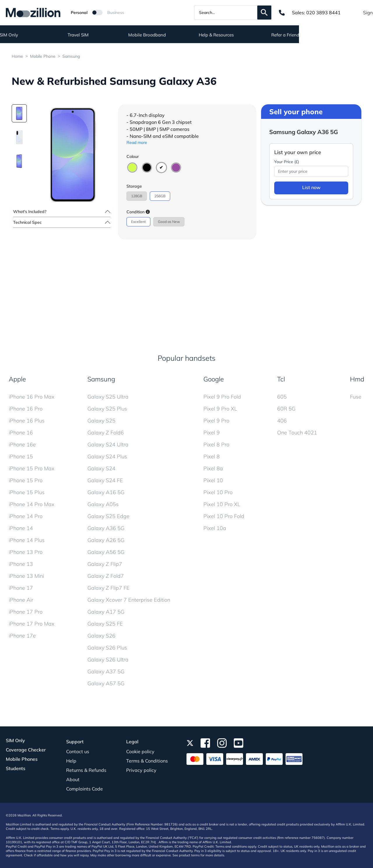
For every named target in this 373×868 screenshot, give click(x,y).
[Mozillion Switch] (97, 13)
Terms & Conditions (147, 761)
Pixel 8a (213, 468)
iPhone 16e (22, 444)
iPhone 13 (21, 564)
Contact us (78, 751)
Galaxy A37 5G (106, 671)
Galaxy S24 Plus (107, 456)
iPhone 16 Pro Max (32, 397)
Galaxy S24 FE (105, 480)
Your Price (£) (287, 162)
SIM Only (83, 35)
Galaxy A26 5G (106, 540)
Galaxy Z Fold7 (106, 576)
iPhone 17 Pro (26, 612)
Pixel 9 (212, 433)
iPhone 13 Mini (26, 576)
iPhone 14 (21, 528)
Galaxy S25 (101, 421)
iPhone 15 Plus (27, 492)
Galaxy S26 (101, 636)
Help (71, 761)
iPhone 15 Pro (26, 480)
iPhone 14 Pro (26, 516)
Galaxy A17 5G (106, 612)
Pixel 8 (212, 456)
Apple (17, 379)
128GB (137, 196)
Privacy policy (141, 770)
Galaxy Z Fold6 (106, 433)
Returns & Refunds (86, 770)
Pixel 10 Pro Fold (224, 516)
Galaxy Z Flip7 (105, 564)
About (73, 779)
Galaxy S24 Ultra (108, 444)
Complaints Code (85, 789)
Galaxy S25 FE (105, 624)
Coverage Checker (26, 750)
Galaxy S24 (101, 468)
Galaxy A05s (103, 504)
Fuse (356, 397)
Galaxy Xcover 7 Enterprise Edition (129, 600)
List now (311, 187)
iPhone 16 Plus (27, 421)
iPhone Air (21, 600)
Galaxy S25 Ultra (108, 397)
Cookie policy (140, 751)
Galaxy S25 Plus (107, 409)
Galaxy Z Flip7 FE (109, 588)
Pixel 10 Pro (218, 492)
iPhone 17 (21, 588)
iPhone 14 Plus (27, 540)
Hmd (357, 379)
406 (282, 421)
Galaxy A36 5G (106, 528)
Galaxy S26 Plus (107, 648)
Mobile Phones (22, 759)
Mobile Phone (43, 56)
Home (17, 56)
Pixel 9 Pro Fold (222, 397)
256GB (160, 196)
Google (214, 379)
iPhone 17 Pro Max (32, 624)
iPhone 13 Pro (26, 552)
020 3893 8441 (323, 13)
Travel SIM (152, 35)
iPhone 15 (21, 456)
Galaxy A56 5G (106, 552)
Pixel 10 (213, 480)
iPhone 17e (22, 636)
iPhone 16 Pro (26, 409)
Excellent (138, 222)
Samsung (71, 56)
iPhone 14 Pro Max (32, 504)
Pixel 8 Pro (216, 444)
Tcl (281, 379)
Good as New (169, 222)
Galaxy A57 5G (106, 683)
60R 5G (286, 409)
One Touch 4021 (297, 433)
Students (16, 768)
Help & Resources (290, 35)
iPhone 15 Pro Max (32, 468)
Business (116, 13)
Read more (137, 142)
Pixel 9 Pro (216, 421)
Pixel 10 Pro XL (222, 504)
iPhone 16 (21, 433)
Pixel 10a (215, 528)
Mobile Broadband (221, 35)
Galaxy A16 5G (106, 492)
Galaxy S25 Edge (108, 516)
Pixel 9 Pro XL (220, 409)
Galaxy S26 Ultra (108, 660)
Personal (79, 13)
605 (282, 397)
